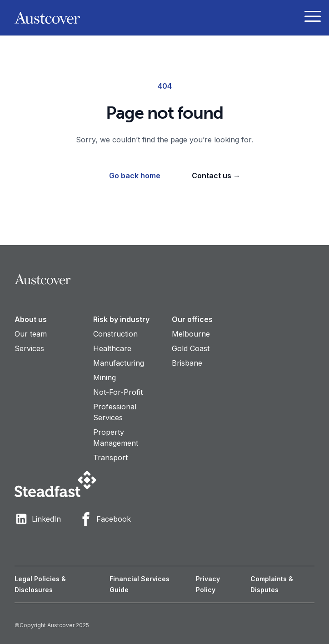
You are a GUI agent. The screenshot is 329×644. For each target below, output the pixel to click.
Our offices (192, 319)
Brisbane (187, 363)
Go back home (135, 176)
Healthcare (112, 348)
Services (29, 348)
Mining (105, 377)
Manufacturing (119, 363)
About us (31, 319)
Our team (31, 334)
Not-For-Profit (118, 392)
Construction (115, 334)
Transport (110, 458)
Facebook (105, 519)
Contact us (216, 176)
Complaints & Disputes (272, 584)
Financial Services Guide (140, 584)
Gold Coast (191, 348)
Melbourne (191, 334)
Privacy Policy (208, 584)
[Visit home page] (164, 279)
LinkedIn (38, 519)
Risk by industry (121, 319)
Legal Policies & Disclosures (40, 584)
